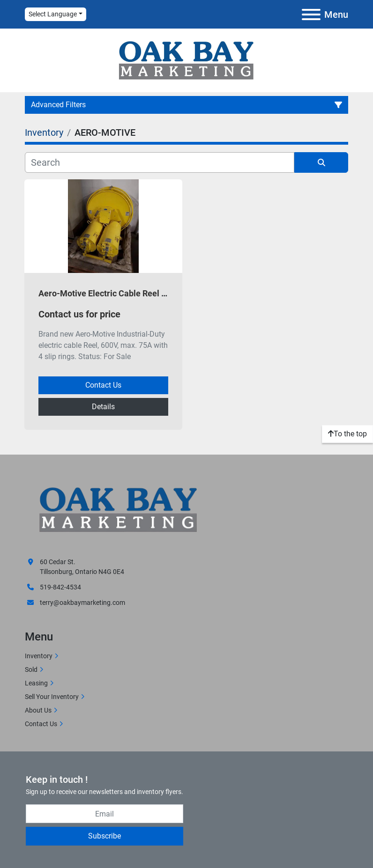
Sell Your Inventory (52, 697)
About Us (38, 710)
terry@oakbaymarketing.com (82, 603)
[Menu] (311, 15)
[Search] (160, 162)
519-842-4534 (60, 587)
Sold (31, 669)
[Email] (104, 814)
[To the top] (347, 434)
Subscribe (104, 836)
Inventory (39, 656)
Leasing (36, 683)
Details (103, 407)
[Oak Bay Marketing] (119, 511)
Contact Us (103, 385)
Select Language (53, 14)
